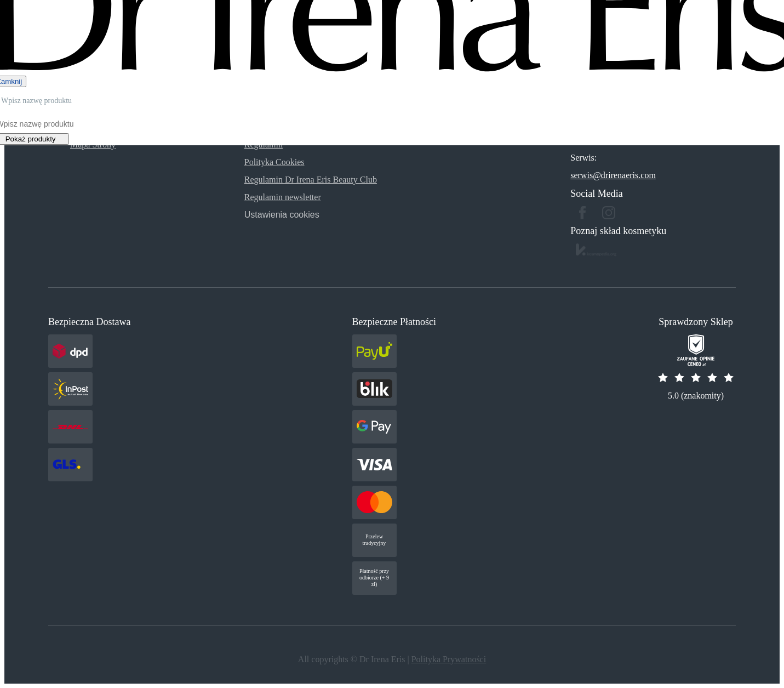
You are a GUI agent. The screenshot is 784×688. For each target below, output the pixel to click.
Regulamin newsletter (283, 197)
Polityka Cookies (274, 162)
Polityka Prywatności (449, 659)
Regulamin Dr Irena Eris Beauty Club (311, 180)
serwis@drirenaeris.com (613, 175)
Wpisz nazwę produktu (36, 101)
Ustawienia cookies (282, 215)
